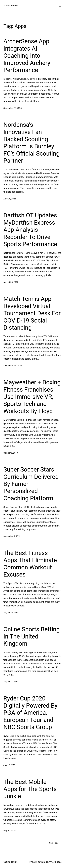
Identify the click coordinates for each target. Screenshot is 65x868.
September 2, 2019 (12, 536)
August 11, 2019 (11, 682)
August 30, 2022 (11, 282)
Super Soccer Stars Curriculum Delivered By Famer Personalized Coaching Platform (31, 484)
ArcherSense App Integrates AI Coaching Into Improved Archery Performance (27, 56)
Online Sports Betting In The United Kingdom (32, 637)
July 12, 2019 (9, 765)
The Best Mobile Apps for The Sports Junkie (30, 789)
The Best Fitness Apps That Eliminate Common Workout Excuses (30, 564)
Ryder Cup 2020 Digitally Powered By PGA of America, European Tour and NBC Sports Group (30, 713)
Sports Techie (10, 6)
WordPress (56, 862)
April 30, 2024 (10, 199)
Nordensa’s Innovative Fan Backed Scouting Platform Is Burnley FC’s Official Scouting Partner (32, 143)
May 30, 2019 (9, 831)
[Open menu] (60, 6)
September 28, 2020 (12, 366)
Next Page (55, 843)
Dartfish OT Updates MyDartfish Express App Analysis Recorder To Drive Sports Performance (30, 230)
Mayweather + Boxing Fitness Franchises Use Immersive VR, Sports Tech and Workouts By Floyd (32, 397)
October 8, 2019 (11, 453)
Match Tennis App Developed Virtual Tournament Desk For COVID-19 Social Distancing (32, 313)
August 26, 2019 (11, 613)
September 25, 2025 (12, 108)
